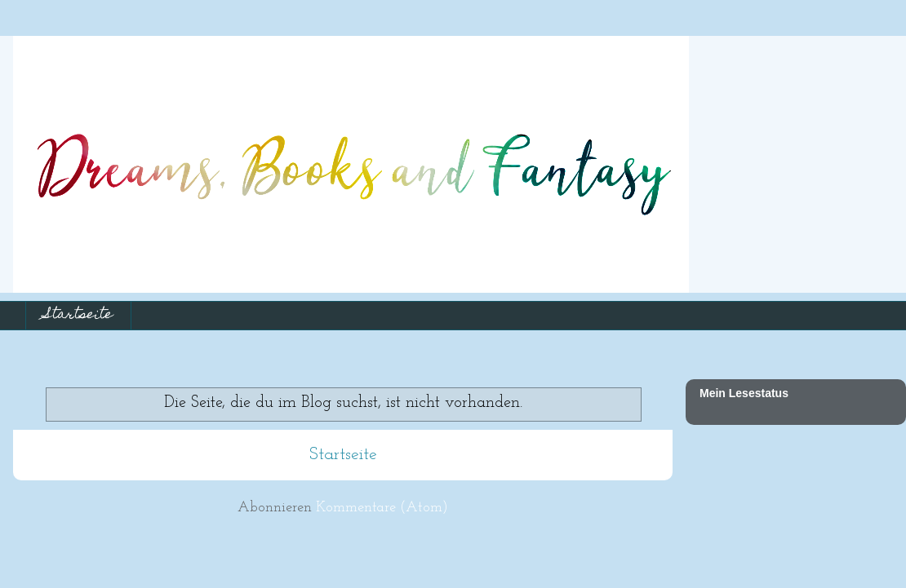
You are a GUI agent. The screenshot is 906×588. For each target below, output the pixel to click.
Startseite (79, 316)
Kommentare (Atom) (382, 508)
